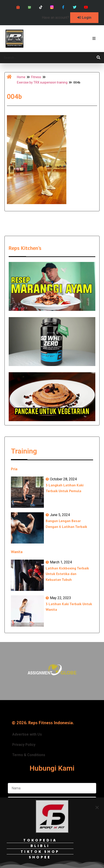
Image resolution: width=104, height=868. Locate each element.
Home (21, 77)
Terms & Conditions (29, 755)
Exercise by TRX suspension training (42, 82)
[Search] (98, 58)
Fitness (36, 77)
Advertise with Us (27, 734)
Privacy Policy (24, 745)
